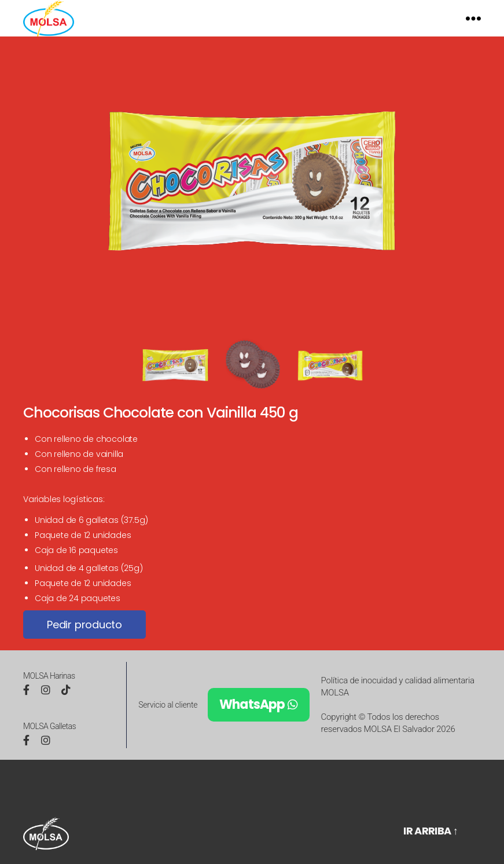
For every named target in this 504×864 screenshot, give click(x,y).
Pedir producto (84, 640)
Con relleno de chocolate (86, 455)
